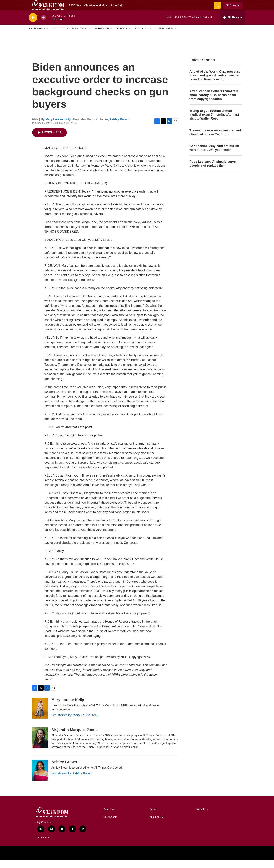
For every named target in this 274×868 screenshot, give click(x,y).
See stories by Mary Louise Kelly (75, 723)
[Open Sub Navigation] (48, 36)
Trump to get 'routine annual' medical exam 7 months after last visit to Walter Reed (214, 122)
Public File (109, 817)
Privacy (153, 817)
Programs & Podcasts (70, 36)
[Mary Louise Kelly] (40, 716)
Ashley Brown (119, 127)
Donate (236, 9)
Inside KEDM (164, 36)
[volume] (44, 25)
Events (122, 36)
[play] (33, 25)
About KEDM (156, 825)
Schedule (102, 36)
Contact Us (202, 817)
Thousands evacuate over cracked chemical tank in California (215, 140)
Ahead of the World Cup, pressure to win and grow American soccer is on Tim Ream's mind (215, 83)
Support (141, 36)
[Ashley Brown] (40, 778)
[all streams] (233, 25)
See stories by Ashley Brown (72, 781)
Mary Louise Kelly (58, 127)
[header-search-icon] (219, 9)
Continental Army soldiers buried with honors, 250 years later (214, 156)
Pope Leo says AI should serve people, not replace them (212, 171)
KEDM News (37, 36)
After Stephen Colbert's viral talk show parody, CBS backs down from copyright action (214, 103)
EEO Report (110, 825)
